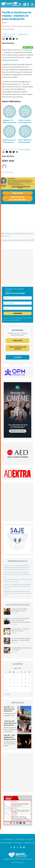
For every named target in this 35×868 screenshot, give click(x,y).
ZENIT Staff (23, 34)
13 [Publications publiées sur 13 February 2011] (29, 679)
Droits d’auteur (18, 843)
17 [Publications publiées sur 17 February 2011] (18, 683)
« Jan (5, 694)
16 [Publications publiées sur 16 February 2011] (14, 683)
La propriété (19, 839)
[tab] (11, 798)
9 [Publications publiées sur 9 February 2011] (14, 679)
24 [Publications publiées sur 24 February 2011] (18, 686)
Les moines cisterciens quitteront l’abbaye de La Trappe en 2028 (21, 639)
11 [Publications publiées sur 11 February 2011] (21, 679)
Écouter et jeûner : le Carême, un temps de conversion (21, 630)
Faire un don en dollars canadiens (17, 198)
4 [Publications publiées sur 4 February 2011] (21, 676)
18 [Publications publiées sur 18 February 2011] (21, 683)
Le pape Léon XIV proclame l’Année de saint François (19, 610)
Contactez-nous (29, 843)
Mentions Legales (6, 843)
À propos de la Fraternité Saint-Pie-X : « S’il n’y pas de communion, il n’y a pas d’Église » (21, 620)
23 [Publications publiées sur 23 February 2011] (14, 686)
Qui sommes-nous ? (8, 839)
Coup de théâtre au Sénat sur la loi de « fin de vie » (21, 649)
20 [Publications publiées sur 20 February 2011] (29, 683)
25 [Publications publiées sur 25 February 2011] (21, 686)
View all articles (8, 172)
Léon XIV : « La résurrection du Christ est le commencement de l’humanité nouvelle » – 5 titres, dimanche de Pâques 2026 (17, 567)
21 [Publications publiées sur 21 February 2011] (6, 686)
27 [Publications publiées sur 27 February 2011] (29, 686)
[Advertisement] (17, 219)
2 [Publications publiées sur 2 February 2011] (14, 676)
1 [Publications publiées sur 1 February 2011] (10, 676)
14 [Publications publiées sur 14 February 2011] (6, 683)
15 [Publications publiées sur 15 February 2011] (10, 683)
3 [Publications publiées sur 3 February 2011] (18, 676)
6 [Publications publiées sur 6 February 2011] (29, 676)
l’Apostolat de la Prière (10, 60)
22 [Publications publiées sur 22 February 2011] (10, 686)
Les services (29, 839)
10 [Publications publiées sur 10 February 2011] (18, 679)
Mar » (9, 694)
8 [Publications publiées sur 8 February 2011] (10, 679)
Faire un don (18, 193)
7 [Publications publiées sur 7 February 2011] (6, 679)
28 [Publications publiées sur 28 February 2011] (6, 690)
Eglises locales (8, 36)
